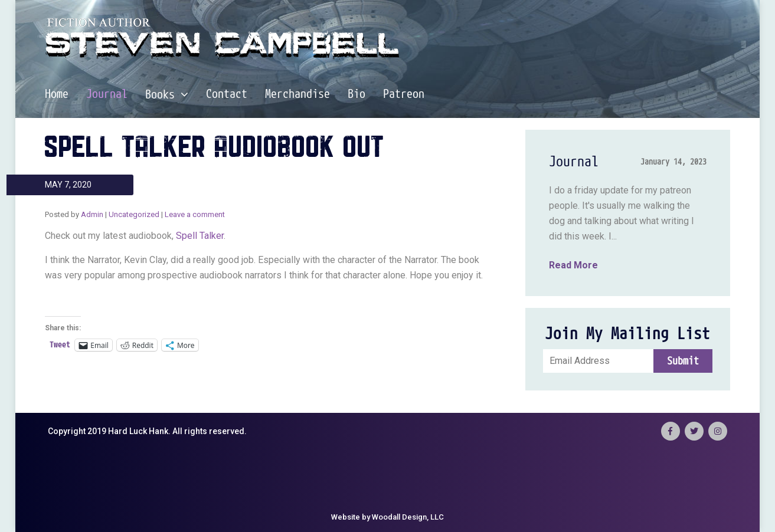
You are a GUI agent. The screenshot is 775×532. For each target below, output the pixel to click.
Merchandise (297, 94)
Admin (92, 214)
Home (57, 94)
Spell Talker (200, 236)
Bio (357, 94)
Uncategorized (134, 214)
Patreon (404, 94)
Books (167, 95)
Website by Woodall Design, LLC (387, 517)
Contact (227, 94)
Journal (107, 94)
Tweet (60, 345)
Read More (573, 265)
